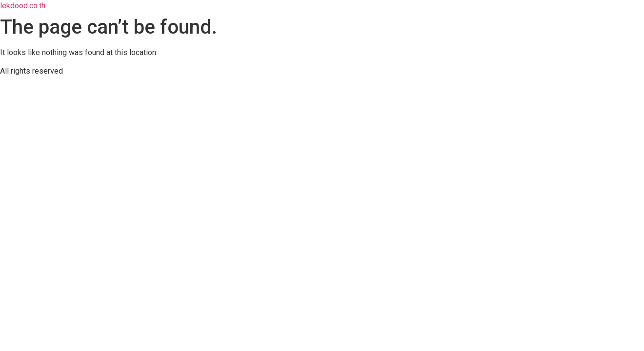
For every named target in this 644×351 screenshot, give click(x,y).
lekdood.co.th (23, 6)
